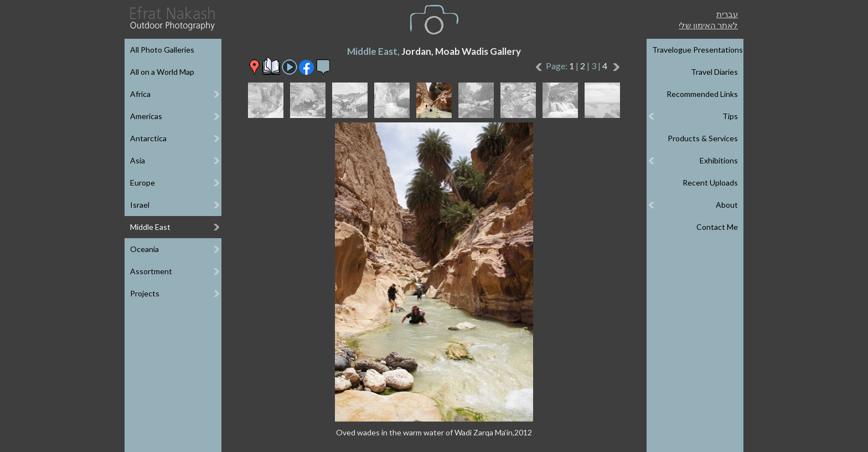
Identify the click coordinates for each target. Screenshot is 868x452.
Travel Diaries (714, 72)
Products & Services (703, 138)
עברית (727, 14)
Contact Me (717, 227)
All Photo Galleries (162, 50)
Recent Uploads (710, 183)
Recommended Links (702, 94)
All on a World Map (162, 72)
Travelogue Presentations (697, 50)
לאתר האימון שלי (708, 25)
